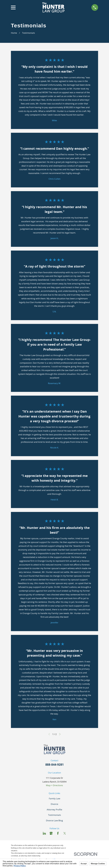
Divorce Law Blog (54, 820)
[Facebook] (58, 833)
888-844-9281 (55, 765)
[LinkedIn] (44, 833)
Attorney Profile (54, 810)
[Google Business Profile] (51, 833)
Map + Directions (54, 785)
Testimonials (54, 815)
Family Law (55, 798)
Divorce (54, 804)
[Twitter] (65, 833)
